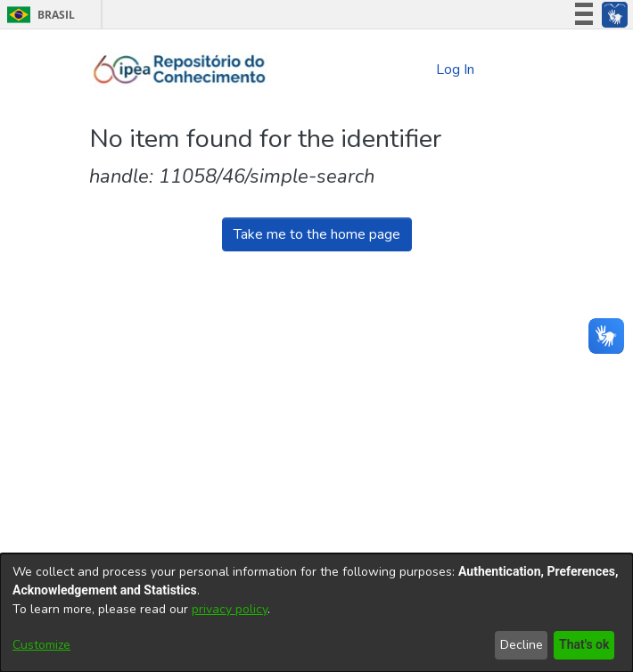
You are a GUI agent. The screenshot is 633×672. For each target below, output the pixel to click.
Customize (41, 645)
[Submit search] (389, 70)
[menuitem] (419, 70)
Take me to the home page (317, 234)
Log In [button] (456, 70)
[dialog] (316, 613)
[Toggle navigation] (519, 70)
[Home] (180, 70)
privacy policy (230, 609)
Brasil (38, 15)
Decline (518, 645)
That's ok (582, 645)
